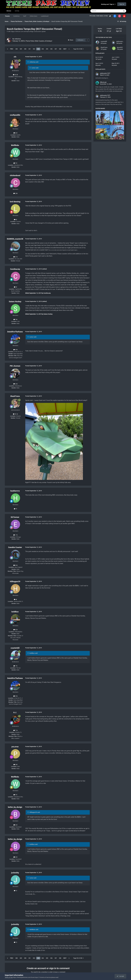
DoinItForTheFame (15, 332)
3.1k (16, 257)
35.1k (15, 414)
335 (47, 49)
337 (56, 49)
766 (15, 319)
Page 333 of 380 (78, 49)
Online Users (34, 16)
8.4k (16, 565)
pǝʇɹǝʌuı (15, 747)
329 (21, 49)
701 (15, 163)
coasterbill (15, 648)
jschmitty (15, 873)
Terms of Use (9, 977)
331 (30, 49)
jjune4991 (120, 47)
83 (16, 220)
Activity (17, 11)
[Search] (101, 11)
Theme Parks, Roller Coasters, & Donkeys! (39, 41)
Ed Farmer (15, 517)
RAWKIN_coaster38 (15, 239)
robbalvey (18, 39)
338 (60, 49)
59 (16, 287)
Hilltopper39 (15, 581)
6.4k (16, 384)
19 (16, 509)
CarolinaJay (15, 269)
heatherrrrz (15, 491)
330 (25, 49)
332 (34, 49)
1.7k (16, 535)
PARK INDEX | (100, 16)
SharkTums (15, 396)
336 (51, 49)
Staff (25, 16)
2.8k (16, 193)
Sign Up (122, 4)
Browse (9, 12)
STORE (106, 16)
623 (15, 133)
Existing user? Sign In (108, 4)
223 (15, 825)
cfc (15, 57)
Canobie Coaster (15, 547)
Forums (7, 16)
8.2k (16, 630)
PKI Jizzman (15, 366)
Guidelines (16, 16)
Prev (12, 49)
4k (15, 599)
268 (15, 765)
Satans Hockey (15, 301)
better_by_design (15, 807)
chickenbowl (15, 175)
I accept (120, 976)
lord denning (15, 202)
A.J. (15, 712)
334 (43, 49)
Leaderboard (45, 16)
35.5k (15, 75)
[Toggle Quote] (28, 62)
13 (16, 891)
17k (15, 666)
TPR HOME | (93, 16)
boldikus (15, 612)
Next (65, 49)
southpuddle (15, 115)
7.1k (16, 730)
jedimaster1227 (121, 41)
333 (38, 49)
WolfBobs (15, 145)
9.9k (16, 350)
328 (17, 49)
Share (71, 40)
